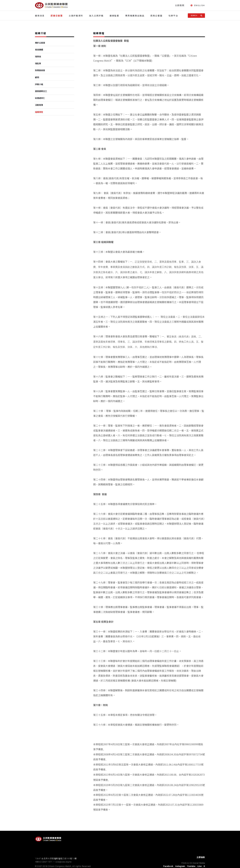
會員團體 (39, 50)
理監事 (38, 63)
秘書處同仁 (40, 98)
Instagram (180, 866)
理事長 (38, 56)
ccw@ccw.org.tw (64, 862)
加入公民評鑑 (96, 16)
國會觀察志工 (41, 91)
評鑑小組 (39, 84)
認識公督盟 (57, 16)
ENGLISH (198, 5)
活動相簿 (39, 105)
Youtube (191, 866)
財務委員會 (40, 70)
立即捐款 (180, 5)
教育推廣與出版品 (135, 16)
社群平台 (173, 16)
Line (200, 866)
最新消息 (40, 16)
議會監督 (114, 16)
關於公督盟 (40, 43)
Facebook (168, 866)
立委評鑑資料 (76, 16)
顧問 (37, 77)
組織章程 (39, 112)
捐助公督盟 (156, 16)
